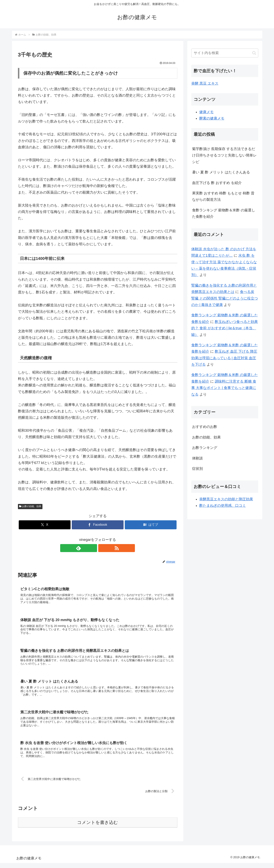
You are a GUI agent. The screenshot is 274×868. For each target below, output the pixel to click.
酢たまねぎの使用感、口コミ (223, 506)
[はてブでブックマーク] (151, 525)
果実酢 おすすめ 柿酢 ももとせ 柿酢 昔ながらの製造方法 (223, 196)
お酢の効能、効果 (30, 506)
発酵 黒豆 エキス (205, 83)
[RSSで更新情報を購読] (102, 548)
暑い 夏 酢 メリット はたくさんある (221, 172)
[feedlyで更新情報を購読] (93, 548)
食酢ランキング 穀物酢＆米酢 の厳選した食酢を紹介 (224, 213)
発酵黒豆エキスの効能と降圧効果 (226, 499)
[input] (225, 53)
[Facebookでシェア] (98, 525)
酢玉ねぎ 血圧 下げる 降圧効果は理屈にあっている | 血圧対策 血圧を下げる (224, 358)
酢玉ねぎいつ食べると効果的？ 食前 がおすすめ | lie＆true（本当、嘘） (225, 328)
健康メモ (206, 112)
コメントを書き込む (98, 827)
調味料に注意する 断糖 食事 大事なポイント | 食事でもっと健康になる (224, 388)
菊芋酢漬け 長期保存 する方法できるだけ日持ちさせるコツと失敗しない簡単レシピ (224, 155)
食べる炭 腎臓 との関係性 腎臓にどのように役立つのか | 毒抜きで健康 (225, 298)
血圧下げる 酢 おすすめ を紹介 (217, 183)
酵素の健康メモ (212, 118)
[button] (254, 53)
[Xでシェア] (45, 525)
